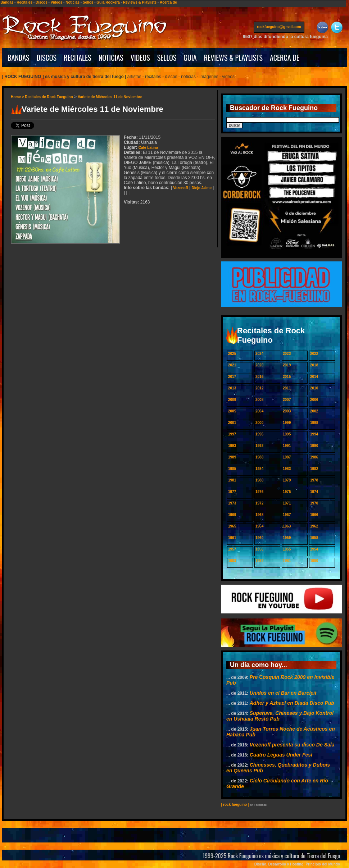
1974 (314, 492)
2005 (232, 411)
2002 (314, 411)
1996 (259, 434)
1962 (314, 526)
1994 (314, 434)
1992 (259, 446)
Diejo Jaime (201, 188)
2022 (314, 354)
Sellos (88, 2)
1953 (232, 561)
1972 (259, 503)
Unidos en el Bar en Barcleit (283, 693)
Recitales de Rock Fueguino (49, 97)
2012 (259, 388)
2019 (287, 365)
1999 (287, 423)
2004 (259, 411)
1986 (314, 457)
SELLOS (167, 58)
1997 (232, 434)
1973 (232, 503)
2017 (232, 377)
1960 (259, 538)
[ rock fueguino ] (235, 805)
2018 (314, 365)
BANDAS (19, 58)
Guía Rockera (108, 2)
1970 (314, 503)
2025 (232, 354)
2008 (259, 400)
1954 (314, 549)
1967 (287, 515)
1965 (232, 526)
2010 (314, 388)
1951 (287, 561)
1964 (259, 526)
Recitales (24, 2)
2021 (232, 365)
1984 (259, 469)
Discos (42, 2)
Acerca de (168, 2)
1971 (287, 503)
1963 (287, 526)
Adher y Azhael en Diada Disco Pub (292, 703)
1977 (232, 492)
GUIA (190, 58)
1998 (314, 423)
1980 (259, 480)
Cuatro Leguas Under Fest (281, 755)
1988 (259, 457)
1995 (287, 434)
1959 (287, 538)
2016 (259, 377)
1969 (232, 515)
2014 (314, 377)
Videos (57, 2)
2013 (232, 388)
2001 (232, 423)
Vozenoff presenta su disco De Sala (292, 745)
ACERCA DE (285, 58)
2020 (259, 365)
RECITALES (78, 58)
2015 (287, 377)
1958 (314, 538)
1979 (287, 480)
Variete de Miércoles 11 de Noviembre (110, 97)
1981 (232, 480)
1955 (287, 549)
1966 (314, 515)
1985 (232, 469)
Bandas (7, 2)
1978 (314, 480)
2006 (314, 400)
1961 (232, 538)
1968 (259, 515)
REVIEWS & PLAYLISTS (233, 58)
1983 (287, 469)
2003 (287, 411)
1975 (287, 492)
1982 (314, 469)
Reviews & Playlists (140, 2)
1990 (314, 446)
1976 (259, 492)
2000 (259, 423)
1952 (259, 561)
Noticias (72, 2)
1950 (314, 561)
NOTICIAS (111, 58)
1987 (287, 457)
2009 (232, 400)
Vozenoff (180, 188)
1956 (259, 549)
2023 (287, 354)
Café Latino (148, 148)
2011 (287, 388)
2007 (287, 400)
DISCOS (47, 58)
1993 (232, 446)
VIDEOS (140, 58)
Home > (18, 97)
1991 (287, 446)
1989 (232, 457)
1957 (232, 549)
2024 (259, 354)
